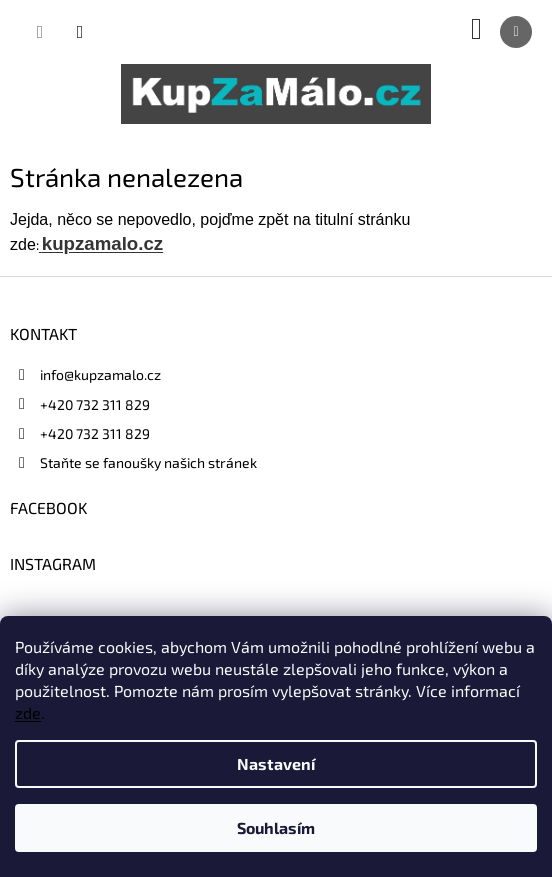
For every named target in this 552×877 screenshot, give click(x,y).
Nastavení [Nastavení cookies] (276, 763)
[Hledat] (40, 32)
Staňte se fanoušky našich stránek (148, 462)
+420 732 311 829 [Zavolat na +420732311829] (95, 404)
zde (28, 712)
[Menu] (516, 32)
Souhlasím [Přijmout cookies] (276, 827)
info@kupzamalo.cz (100, 374)
